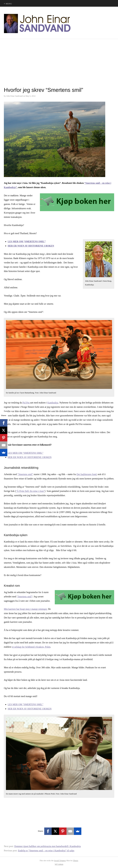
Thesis (76, 861)
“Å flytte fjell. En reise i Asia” (30, 491)
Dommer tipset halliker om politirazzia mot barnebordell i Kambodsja (47, 846)
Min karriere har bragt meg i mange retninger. (26, 609)
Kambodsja (53, 403)
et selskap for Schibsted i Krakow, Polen (31, 647)
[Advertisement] (59, 64)
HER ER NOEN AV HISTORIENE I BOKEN (31, 246)
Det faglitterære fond (87, 474)
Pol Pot (26, 403)
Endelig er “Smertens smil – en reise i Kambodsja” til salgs (46, 851)
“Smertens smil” (25, 474)
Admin (59, 864)
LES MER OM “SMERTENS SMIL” (27, 241)
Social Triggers (60, 861)
